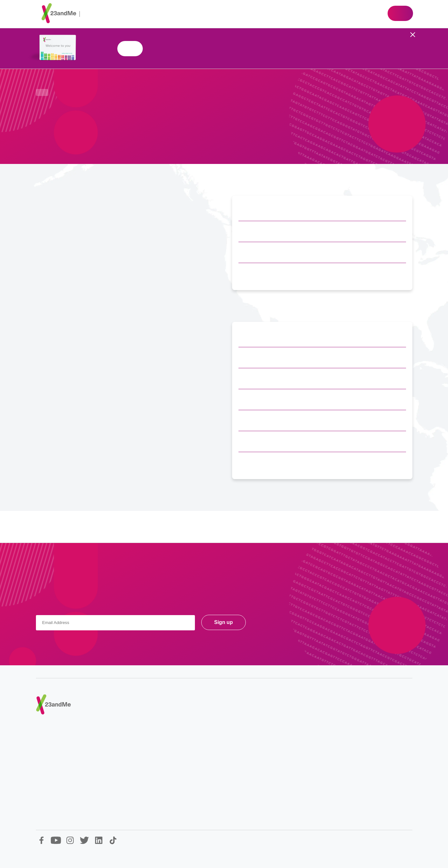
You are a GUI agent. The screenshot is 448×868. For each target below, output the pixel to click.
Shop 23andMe (130, 49)
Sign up (224, 622)
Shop (400, 13)
